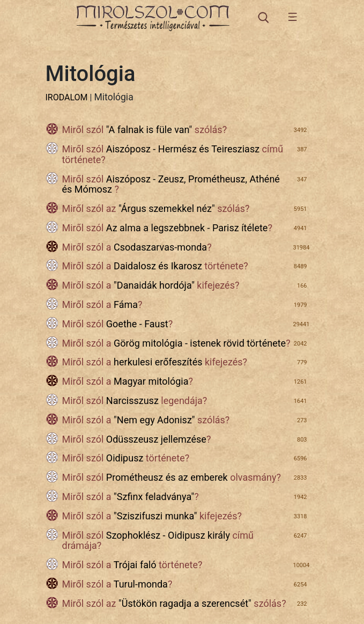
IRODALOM (67, 97)
